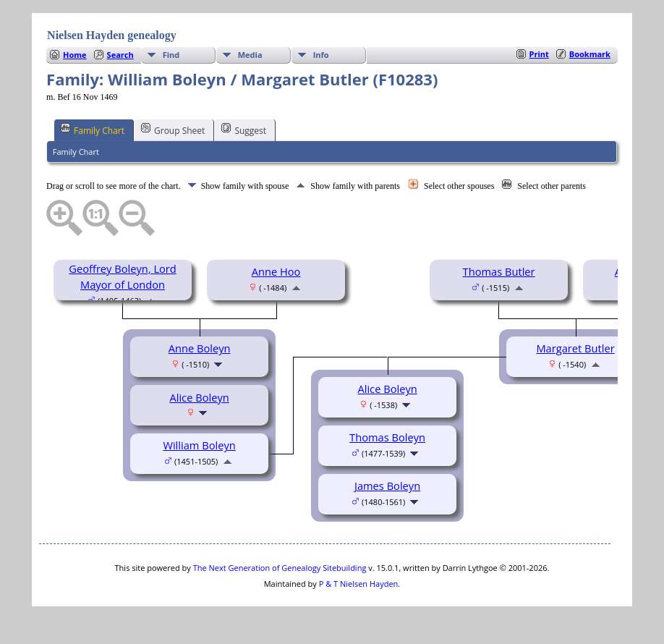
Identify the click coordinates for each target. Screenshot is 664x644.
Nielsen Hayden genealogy (112, 35)
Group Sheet (173, 130)
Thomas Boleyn (387, 437)
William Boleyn (199, 445)
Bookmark (590, 54)
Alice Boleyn (199, 397)
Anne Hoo (276, 271)
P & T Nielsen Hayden (359, 584)
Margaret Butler (575, 348)
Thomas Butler (499, 271)
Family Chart (93, 130)
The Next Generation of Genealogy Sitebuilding (280, 568)
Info (321, 55)
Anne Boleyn (200, 348)
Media (250, 55)
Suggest (244, 130)
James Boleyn (387, 486)
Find (171, 55)
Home (75, 55)
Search (120, 55)
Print (539, 54)
